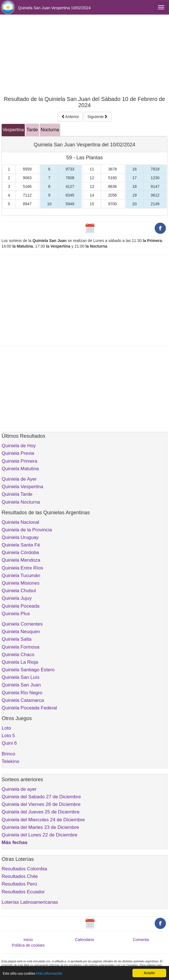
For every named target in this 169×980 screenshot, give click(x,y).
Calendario (85, 940)
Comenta (141, 940)
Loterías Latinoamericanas (30, 902)
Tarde (32, 130)
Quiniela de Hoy (19, 446)
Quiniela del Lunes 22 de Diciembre (40, 835)
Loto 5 (8, 736)
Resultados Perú (19, 884)
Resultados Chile (20, 876)
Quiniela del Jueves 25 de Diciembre (41, 812)
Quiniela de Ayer (19, 479)
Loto (6, 728)
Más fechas (15, 842)
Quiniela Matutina (20, 469)
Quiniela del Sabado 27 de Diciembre (41, 797)
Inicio (28, 940)
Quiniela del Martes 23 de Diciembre (40, 827)
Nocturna (50, 130)
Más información (49, 974)
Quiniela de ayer (19, 789)
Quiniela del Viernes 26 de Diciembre (41, 804)
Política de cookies (28, 945)
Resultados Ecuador (23, 892)
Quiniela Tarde (17, 494)
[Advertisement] (84, 55)
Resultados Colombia (24, 869)
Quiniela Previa (18, 453)
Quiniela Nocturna (21, 502)
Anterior (70, 117)
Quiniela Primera (20, 461)
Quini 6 (9, 743)
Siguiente (98, 117)
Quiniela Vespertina (22, 487)
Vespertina (13, 130)
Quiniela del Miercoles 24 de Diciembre (43, 820)
